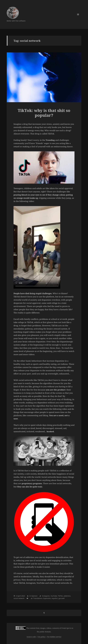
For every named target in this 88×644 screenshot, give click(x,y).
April (19, 596)
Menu (78, 14)
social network (19, 598)
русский (61, 598)
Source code (31, 637)
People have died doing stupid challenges (33, 293)
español (55, 598)
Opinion (34, 596)
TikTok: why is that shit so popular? (44, 113)
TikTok (60, 596)
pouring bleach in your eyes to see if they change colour (39, 195)
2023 (23, 596)
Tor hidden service (54, 637)
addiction (67, 596)
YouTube (54, 596)
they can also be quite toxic (30, 487)
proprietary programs (32, 483)
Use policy (41, 637)
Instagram (46, 596)
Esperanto (47, 598)
